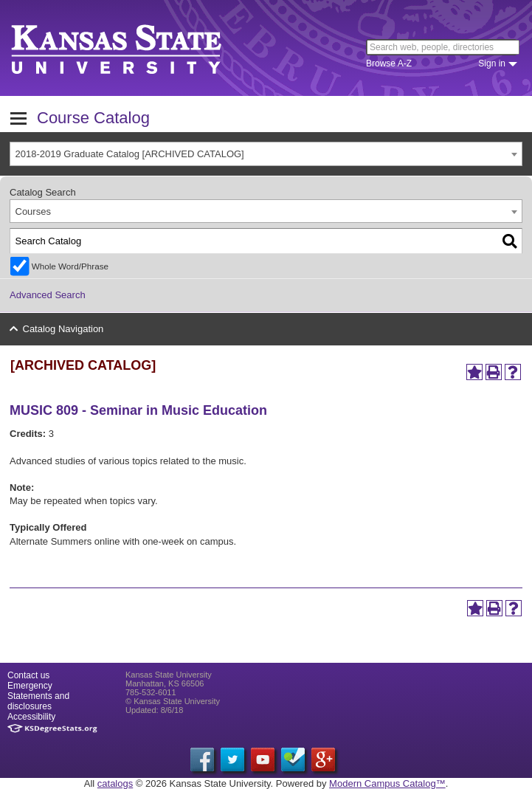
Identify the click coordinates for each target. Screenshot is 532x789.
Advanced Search (48, 295)
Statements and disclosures (38, 701)
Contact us (28, 675)
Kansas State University (135, 48)
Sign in (492, 63)
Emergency (30, 686)
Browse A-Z (389, 63)
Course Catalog (93, 118)
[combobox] (266, 154)
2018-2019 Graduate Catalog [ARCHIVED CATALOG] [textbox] (130, 154)
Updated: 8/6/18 (154, 710)
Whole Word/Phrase (70, 266)
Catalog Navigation (63, 329)
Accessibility (31, 717)
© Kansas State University (173, 701)
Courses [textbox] (33, 211)
